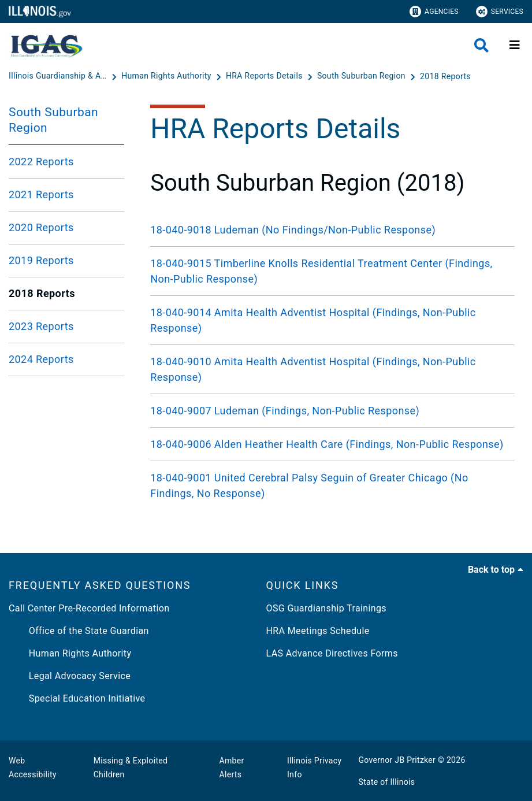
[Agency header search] (481, 45)
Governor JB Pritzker (397, 760)
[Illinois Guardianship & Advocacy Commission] (59, 76)
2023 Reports (41, 326)
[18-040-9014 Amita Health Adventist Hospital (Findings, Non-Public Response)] (332, 320)
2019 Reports (41, 260)
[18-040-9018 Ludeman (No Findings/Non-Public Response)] (332, 230)
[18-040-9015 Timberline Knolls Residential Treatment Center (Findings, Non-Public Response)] (332, 271)
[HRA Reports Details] (265, 76)
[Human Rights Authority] (167, 76)
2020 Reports (41, 227)
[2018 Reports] (445, 76)
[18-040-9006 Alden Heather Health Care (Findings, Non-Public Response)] (332, 444)
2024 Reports (41, 359)
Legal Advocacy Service (70, 676)
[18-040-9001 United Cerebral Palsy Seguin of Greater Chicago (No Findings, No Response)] (332, 485)
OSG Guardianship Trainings (326, 608)
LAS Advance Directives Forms (332, 653)
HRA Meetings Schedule (318, 631)
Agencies (434, 12)
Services (500, 12)
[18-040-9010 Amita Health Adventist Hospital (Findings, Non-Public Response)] (332, 369)
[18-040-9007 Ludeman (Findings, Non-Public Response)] (332, 411)
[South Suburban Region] (362, 76)
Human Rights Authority (70, 653)
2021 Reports (41, 194)
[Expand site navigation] (515, 45)
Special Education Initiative (77, 698)
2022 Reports (41, 162)
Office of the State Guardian (79, 631)
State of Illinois (387, 782)
